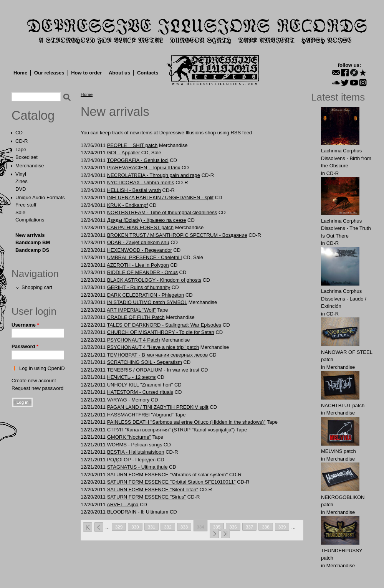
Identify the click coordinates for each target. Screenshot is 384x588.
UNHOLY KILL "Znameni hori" (140, 385)
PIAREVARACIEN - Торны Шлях (144, 168)
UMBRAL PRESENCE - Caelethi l (145, 257)
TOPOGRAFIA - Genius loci (137, 160)
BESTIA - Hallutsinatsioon (136, 452)
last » (225, 533)
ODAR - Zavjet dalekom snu (138, 242)
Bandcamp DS (32, 250)
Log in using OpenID (42, 368)
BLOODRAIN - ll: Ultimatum (138, 512)
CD (19, 133)
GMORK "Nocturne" (129, 437)
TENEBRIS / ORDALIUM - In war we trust (153, 370)
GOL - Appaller (124, 153)
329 (119, 527)
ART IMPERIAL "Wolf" (131, 310)
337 (250, 527)
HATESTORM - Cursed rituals (140, 392)
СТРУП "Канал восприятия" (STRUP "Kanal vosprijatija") (171, 430)
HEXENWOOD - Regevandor (140, 250)
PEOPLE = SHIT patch (132, 145)
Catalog (33, 116)
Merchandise (30, 166)
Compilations (30, 220)
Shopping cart (37, 287)
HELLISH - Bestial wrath (134, 190)
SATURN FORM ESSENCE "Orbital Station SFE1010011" (171, 482)
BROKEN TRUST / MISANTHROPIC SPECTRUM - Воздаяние (177, 235)
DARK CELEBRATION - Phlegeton (146, 295)
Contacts (148, 73)
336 (233, 527)
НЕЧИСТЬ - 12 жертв (132, 377)
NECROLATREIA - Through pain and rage (154, 175)
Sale (20, 212)
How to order (86, 73)
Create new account (34, 381)
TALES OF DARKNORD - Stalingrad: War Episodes (164, 325)
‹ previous (99, 527)
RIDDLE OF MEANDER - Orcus (142, 272)
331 (152, 527)
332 (168, 527)
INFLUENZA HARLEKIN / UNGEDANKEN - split (160, 197)
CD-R (22, 141)
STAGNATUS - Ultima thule (137, 467)
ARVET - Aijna (123, 505)
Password (25, 346)
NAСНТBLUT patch (343, 405)
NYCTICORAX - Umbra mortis (141, 183)
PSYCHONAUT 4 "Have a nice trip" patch (153, 347)
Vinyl (21, 174)
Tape (21, 149)
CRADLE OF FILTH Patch (136, 317)
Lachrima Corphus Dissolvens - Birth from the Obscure (346, 158)
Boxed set (26, 157)
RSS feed (241, 133)
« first (88, 527)
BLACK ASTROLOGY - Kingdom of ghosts (154, 280)
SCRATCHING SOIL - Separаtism (145, 362)
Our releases (49, 73)
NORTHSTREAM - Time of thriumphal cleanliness (162, 212)
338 (266, 527)
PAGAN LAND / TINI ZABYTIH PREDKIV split (158, 407)
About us (119, 73)
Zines (22, 181)
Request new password (37, 388)
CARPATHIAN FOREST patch (140, 227)
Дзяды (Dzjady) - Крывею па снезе (147, 220)
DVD (21, 189)
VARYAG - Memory (128, 400)
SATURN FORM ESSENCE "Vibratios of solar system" (167, 475)
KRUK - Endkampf (127, 205)
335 (217, 527)
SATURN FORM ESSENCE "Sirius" (146, 497)
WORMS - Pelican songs (135, 445)
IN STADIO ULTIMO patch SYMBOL (147, 302)
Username (25, 325)
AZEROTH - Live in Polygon (138, 265)
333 (184, 527)
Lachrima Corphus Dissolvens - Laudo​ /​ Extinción (344, 299)
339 (282, 527)
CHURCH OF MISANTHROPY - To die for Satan (161, 332)
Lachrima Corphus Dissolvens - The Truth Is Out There (346, 228)
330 (135, 527)
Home (20, 73)
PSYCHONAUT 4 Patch (134, 340)
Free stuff (26, 205)
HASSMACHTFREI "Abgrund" (140, 415)
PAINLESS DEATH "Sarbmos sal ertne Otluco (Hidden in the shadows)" (186, 422)
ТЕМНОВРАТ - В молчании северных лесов (158, 355)
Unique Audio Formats (40, 197)
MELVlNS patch (338, 451)
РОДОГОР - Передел (132, 460)
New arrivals (30, 235)
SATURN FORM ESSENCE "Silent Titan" (153, 490)
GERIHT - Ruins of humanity (139, 287)
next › (214, 533)
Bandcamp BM (33, 242)
